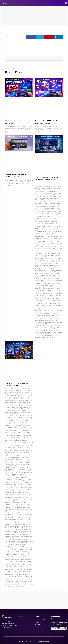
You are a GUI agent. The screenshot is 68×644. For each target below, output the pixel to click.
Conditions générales (40, 627)
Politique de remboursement (39, 623)
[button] (66, 3)
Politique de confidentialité (42, 620)
